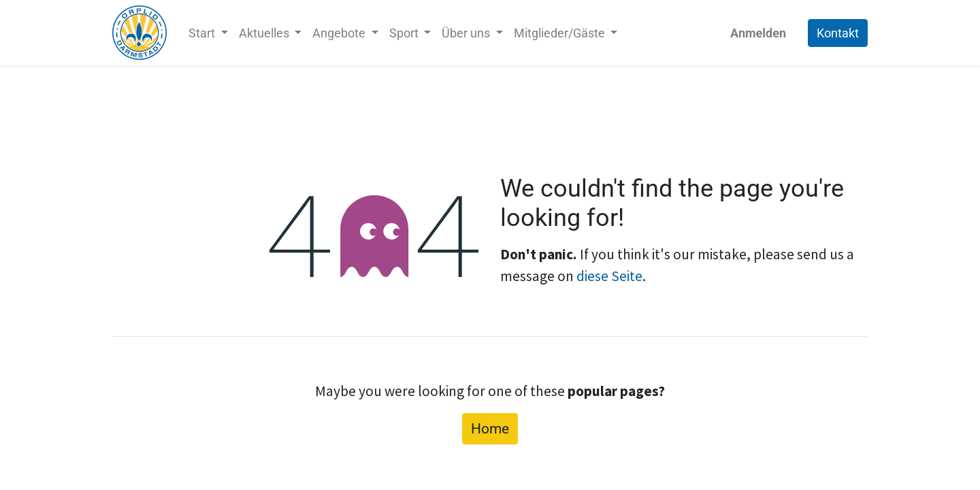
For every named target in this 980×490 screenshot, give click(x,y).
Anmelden (758, 33)
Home (490, 428)
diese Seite (609, 276)
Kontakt (838, 33)
